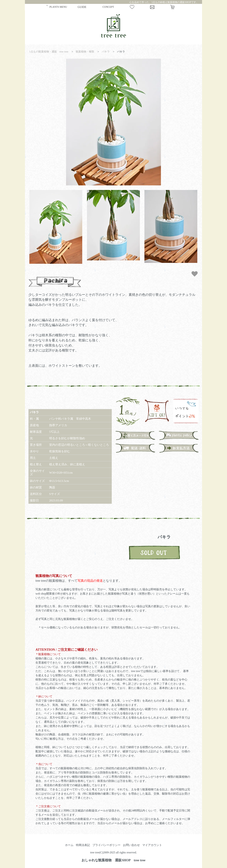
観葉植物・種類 (85, 51)
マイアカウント (152, 845)
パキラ (106, 51)
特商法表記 (83, 845)
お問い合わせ (131, 845)
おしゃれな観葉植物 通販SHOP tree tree (113, 860)
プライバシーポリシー (106, 845)
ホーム (69, 845)
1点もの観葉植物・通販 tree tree (49, 51)
